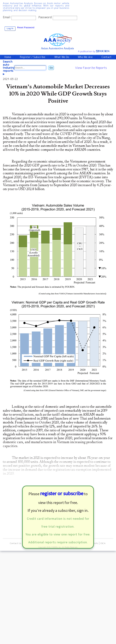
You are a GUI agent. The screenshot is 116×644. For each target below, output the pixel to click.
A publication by (94, 51)
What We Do (62, 57)
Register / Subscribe (33, 57)
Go (51, 68)
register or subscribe (62, 493)
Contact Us (16, 543)
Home (8, 57)
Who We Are (85, 57)
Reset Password (26, 28)
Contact (106, 57)
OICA (103, 543)
